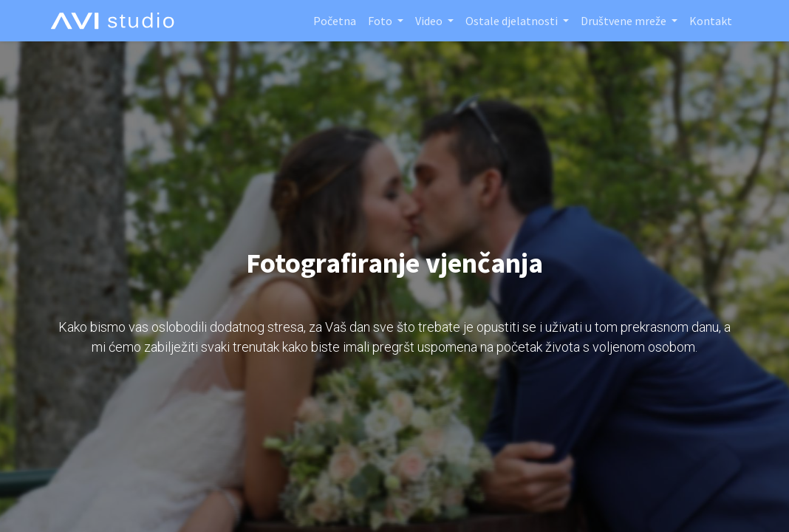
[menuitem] (335, 21)
